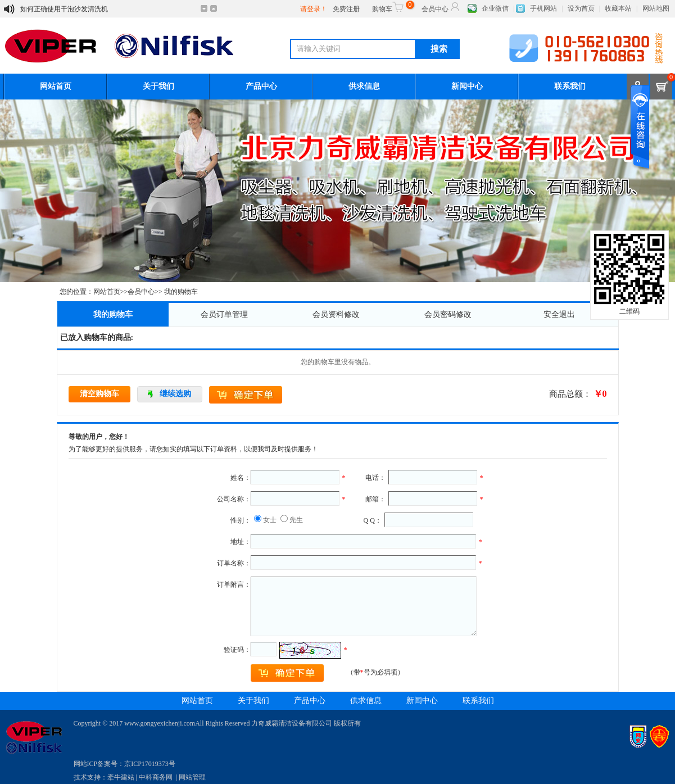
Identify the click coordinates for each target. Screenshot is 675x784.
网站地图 (656, 8)
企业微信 (495, 8)
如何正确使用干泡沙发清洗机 (64, 9)
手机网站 (543, 8)
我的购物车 (113, 314)
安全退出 (559, 314)
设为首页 (581, 8)
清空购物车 (99, 394)
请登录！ (314, 9)
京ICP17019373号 (150, 764)
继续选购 (175, 394)
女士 (270, 520)
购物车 (392, 7)
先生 (296, 520)
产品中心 (261, 86)
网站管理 (192, 777)
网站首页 (56, 86)
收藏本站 (618, 8)
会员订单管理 (224, 314)
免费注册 (346, 9)
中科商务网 (156, 777)
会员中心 (441, 7)
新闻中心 (467, 86)
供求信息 (364, 86)
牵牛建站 (121, 777)
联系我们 (570, 86)
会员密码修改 (448, 314)
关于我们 (158, 86)
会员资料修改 (336, 314)
